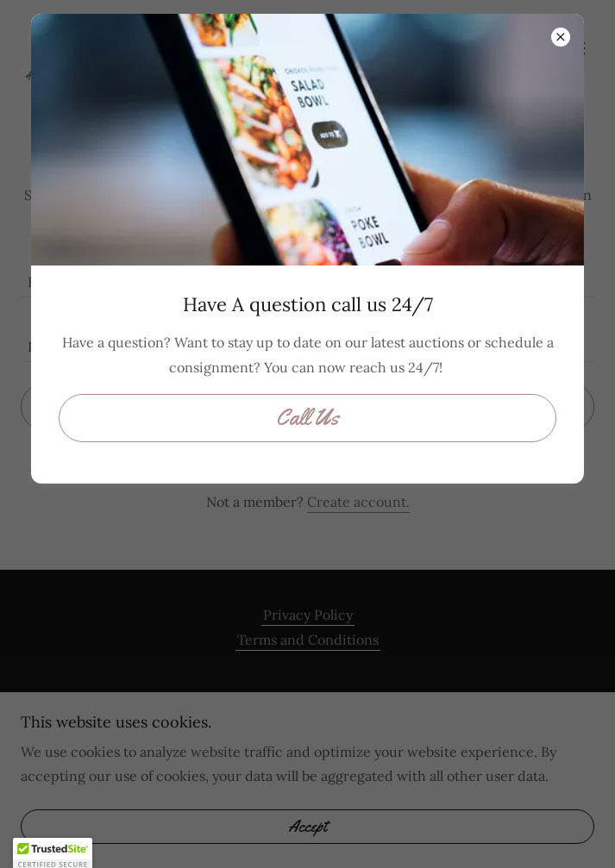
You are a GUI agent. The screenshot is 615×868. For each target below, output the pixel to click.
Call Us (307, 418)
